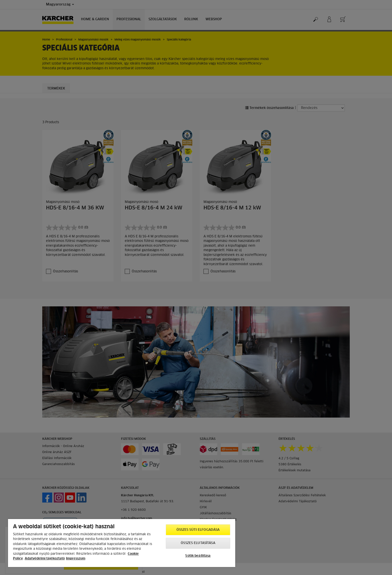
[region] (122, 543)
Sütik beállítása (198, 556)
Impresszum (76, 559)
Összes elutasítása (198, 543)
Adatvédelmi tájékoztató (45, 559)
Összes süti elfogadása (198, 530)
